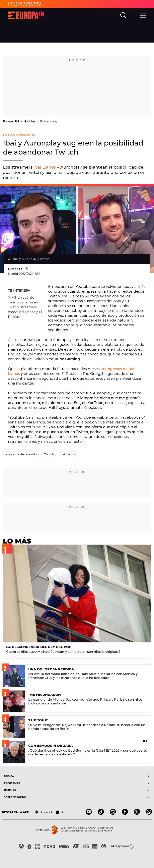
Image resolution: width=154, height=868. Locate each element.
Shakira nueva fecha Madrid (25, 3)
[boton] (113, 776)
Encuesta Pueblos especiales (25, 5)
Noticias (30, 121)
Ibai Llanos (45, 167)
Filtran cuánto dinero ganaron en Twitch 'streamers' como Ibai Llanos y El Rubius (25, 307)
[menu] (143, 15)
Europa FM (11, 121)
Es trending (49, 121)
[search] (123, 15)
